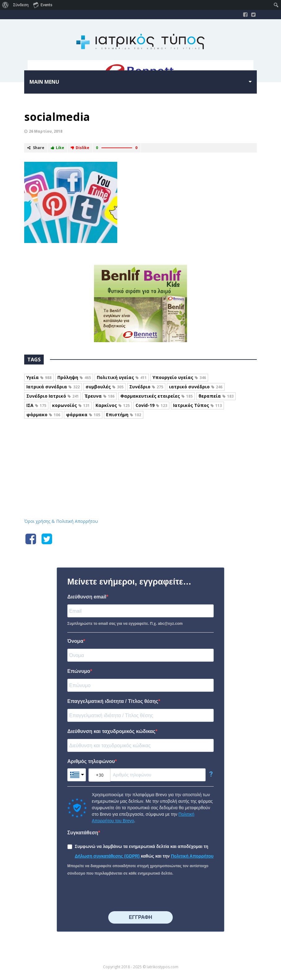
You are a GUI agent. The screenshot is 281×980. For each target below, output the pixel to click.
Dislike (80, 148)
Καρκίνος (113, 405)
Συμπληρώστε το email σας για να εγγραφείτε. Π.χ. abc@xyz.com (125, 624)
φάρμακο (43, 415)
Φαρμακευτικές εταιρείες (156, 396)
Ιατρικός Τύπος (197, 405)
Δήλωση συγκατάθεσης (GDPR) (108, 856)
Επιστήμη (124, 415)
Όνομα (75, 641)
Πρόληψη (74, 377)
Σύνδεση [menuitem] (21, 5)
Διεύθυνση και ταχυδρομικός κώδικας (111, 731)
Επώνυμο (79, 671)
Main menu (44, 82)
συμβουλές (105, 387)
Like (58, 148)
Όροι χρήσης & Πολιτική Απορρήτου (61, 521)
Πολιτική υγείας (122, 377)
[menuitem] (5, 5)
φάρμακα (83, 415)
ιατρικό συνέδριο (196, 387)
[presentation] (114, 894)
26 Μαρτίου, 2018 (46, 131)
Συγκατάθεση (83, 833)
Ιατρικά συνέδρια (53, 387)
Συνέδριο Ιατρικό (53, 396)
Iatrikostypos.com (141, 452)
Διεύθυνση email (87, 597)
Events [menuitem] (43, 5)
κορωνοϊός (71, 405)
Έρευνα (100, 396)
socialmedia (57, 117)
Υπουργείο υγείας (179, 377)
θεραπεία (216, 396)
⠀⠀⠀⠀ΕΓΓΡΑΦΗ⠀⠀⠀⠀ (140, 917)
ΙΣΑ (36, 405)
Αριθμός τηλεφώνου (91, 761)
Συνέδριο (146, 387)
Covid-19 (151, 405)
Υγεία (39, 377)
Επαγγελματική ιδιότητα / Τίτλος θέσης (113, 701)
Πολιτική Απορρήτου (192, 856)
